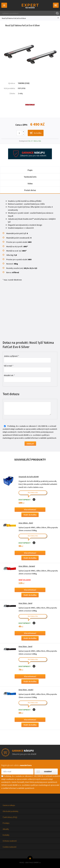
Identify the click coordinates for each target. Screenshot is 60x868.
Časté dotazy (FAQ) (10, 817)
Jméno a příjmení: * (11, 356)
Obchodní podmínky (10, 811)
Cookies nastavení (9, 847)
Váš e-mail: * (9, 366)
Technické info (30, 177)
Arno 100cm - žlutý (26, 523)
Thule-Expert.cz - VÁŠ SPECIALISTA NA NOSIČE (30, 6)
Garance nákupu (9, 805)
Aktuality (6, 829)
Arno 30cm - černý (25, 603)
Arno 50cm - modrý (26, 690)
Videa (30, 184)
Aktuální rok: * (9, 375)
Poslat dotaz (30, 190)
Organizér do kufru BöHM (29, 477)
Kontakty (6, 835)
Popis (30, 170)
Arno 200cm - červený (27, 566)
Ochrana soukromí (10, 841)
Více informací (30, 510)
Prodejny (6, 823)
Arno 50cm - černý (25, 646)
